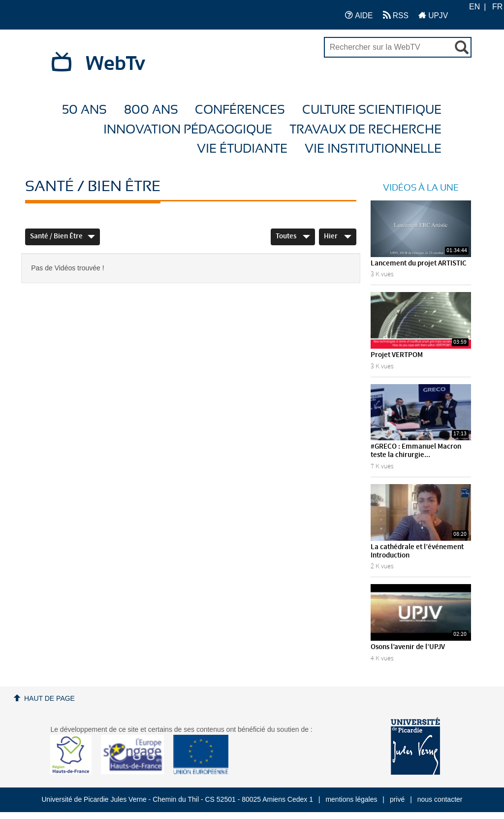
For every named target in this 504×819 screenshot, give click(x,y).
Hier (338, 236)
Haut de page (49, 698)
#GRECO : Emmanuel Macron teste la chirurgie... (416, 451)
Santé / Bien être (63, 236)
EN (474, 7)
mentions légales (351, 799)
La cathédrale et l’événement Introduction (417, 551)
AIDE (359, 15)
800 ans (151, 110)
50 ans (84, 110)
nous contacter (440, 799)
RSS (396, 15)
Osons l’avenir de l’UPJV (408, 647)
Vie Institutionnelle (373, 149)
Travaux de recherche (365, 130)
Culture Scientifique (372, 110)
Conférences (240, 110)
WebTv (115, 64)
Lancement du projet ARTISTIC (419, 263)
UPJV (433, 15)
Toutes (293, 236)
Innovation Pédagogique (188, 130)
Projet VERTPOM (397, 355)
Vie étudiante (242, 149)
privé (397, 799)
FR (497, 7)
